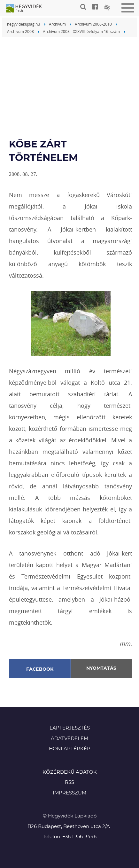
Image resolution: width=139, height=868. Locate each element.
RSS (69, 782)
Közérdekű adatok (70, 772)
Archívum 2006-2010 (93, 24)
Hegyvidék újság (27, 9)
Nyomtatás (101, 668)
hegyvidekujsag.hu (23, 24)
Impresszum (69, 793)
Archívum (57, 24)
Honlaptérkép (70, 749)
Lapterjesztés (70, 728)
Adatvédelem (69, 739)
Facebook (40, 669)
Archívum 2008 (20, 31)
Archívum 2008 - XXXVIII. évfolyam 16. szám (81, 31)
